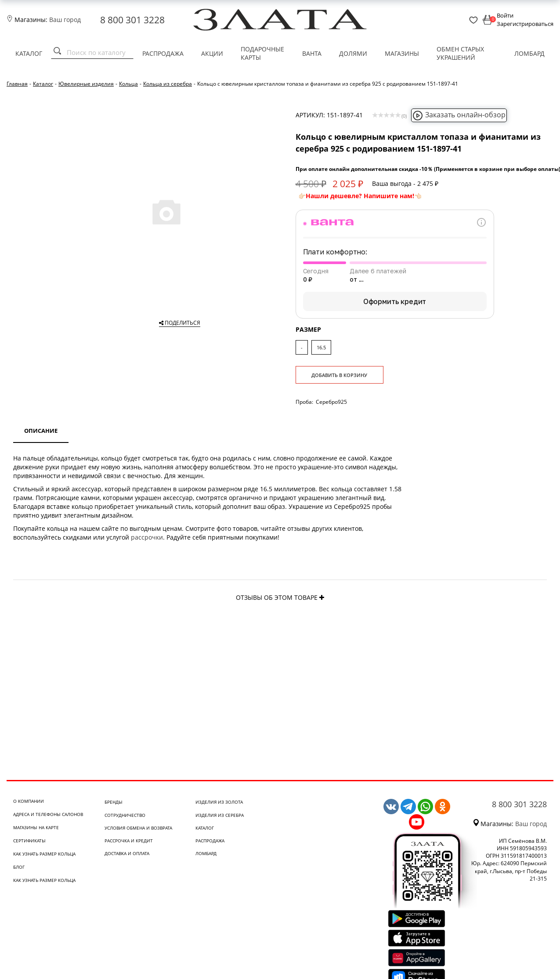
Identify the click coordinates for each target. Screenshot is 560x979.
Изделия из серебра (220, 815)
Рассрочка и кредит (129, 841)
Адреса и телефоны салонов (48, 814)
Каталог (29, 53)
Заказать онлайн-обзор (459, 115)
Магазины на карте (36, 827)
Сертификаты (29, 841)
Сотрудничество (125, 815)
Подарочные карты (262, 53)
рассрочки (147, 537)
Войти (505, 15)
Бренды (114, 802)
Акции (212, 53)
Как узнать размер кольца (44, 854)
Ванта (312, 53)
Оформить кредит (395, 301)
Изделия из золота (219, 802)
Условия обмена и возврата (138, 828)
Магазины (402, 53)
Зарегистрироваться (525, 24)
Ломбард (529, 53)
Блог (19, 867)
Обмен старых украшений (460, 53)
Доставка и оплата (127, 853)
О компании (29, 801)
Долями (353, 53)
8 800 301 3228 (132, 20)
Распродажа (163, 53)
